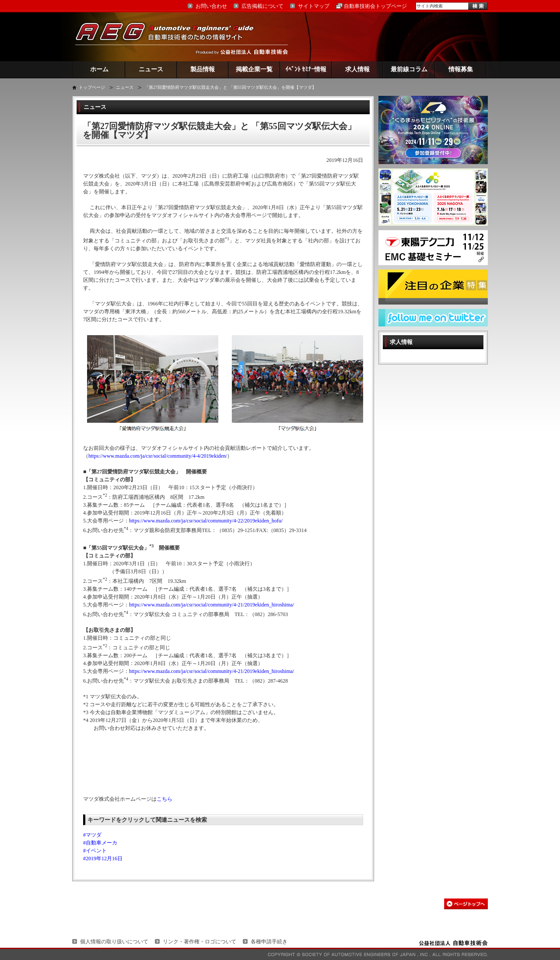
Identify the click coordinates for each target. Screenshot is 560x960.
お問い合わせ (211, 6)
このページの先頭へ (466, 904)
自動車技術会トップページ (375, 6)
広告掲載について (262, 6)
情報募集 (461, 69)
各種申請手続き (269, 942)
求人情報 (357, 69)
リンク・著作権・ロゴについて (199, 942)
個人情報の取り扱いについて (114, 942)
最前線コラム (409, 69)
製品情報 (203, 69)
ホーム (99, 69)
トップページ (92, 87)
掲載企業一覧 (254, 69)
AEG (170, 37)
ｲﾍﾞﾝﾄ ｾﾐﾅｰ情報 (306, 69)
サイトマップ (314, 6)
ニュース (151, 69)
